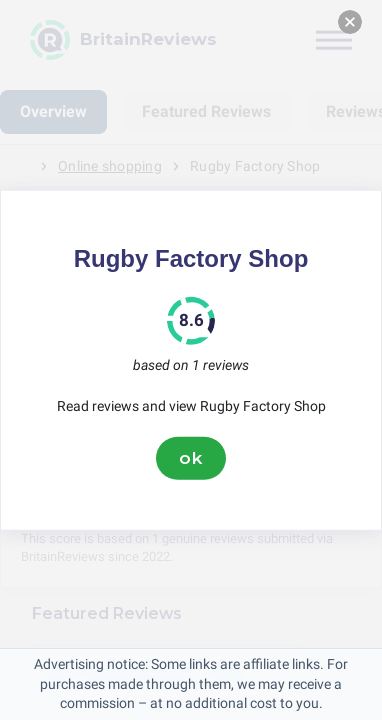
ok (191, 458)
